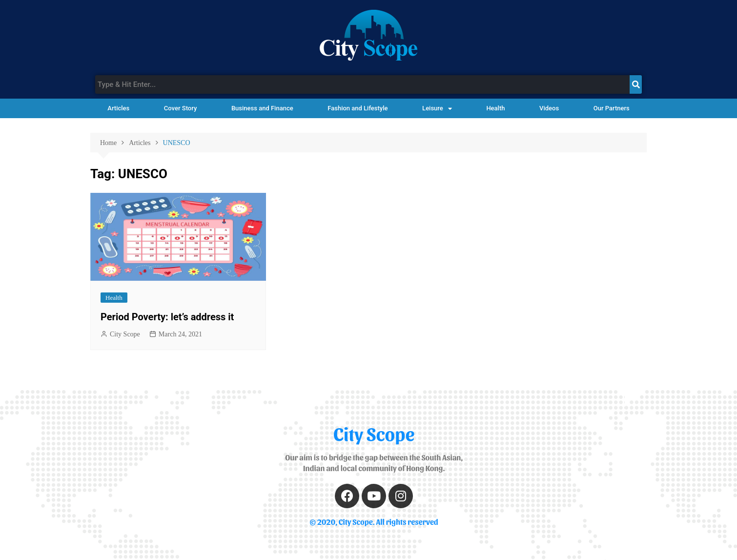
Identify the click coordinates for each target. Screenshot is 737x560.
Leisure (437, 109)
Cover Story (180, 108)
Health (495, 108)
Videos (549, 108)
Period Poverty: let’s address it (167, 317)
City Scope (125, 334)
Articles (118, 108)
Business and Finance (262, 108)
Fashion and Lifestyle (358, 108)
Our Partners (612, 108)
